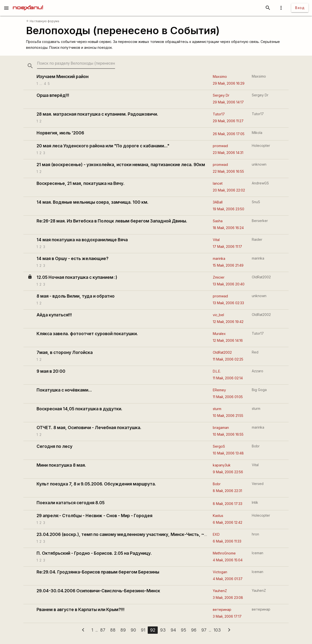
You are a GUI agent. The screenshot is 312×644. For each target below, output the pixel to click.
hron (255, 534)
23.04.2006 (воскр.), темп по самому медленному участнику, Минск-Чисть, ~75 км (126, 534)
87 (103, 630)
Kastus (218, 516)
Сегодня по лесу (54, 446)
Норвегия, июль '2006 (60, 133)
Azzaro (258, 371)
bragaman (221, 428)
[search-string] (76, 63)
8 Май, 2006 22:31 (227, 491)
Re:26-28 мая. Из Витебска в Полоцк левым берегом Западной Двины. (112, 221)
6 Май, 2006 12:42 (228, 522)
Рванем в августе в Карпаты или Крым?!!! (81, 609)
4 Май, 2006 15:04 (228, 560)
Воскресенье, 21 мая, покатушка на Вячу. (81, 183)
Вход (300, 8)
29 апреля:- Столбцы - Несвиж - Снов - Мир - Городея (94, 516)
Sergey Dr (221, 95)
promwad (220, 146)
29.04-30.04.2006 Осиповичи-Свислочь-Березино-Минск (98, 591)
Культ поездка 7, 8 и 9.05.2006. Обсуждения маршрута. (96, 484)
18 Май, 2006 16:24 (228, 228)
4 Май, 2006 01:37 (228, 579)
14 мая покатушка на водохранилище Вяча (82, 240)
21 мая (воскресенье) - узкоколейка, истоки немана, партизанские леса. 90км (121, 165)
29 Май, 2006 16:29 (229, 83)
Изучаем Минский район (63, 76)
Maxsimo (220, 76)
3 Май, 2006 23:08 (228, 598)
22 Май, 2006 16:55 (228, 171)
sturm (217, 409)
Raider (257, 239)
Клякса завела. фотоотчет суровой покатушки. (87, 334)
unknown (259, 164)
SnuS (256, 202)
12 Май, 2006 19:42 (228, 322)
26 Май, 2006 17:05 (229, 134)
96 (194, 630)
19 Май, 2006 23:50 (229, 209)
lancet (218, 183)
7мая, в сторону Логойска (65, 352)
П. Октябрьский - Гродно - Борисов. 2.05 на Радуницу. (94, 553)
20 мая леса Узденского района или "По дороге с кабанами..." (103, 146)
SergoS (219, 446)
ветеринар (222, 609)
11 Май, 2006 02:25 (228, 359)
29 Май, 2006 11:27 (228, 121)
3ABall (218, 202)
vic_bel (218, 315)
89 (123, 630)
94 (173, 630)
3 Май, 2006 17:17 (227, 616)
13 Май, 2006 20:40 (229, 284)
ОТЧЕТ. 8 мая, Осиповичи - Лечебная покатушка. (89, 428)
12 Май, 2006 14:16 (228, 340)
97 (204, 630)
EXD (216, 534)
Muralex (219, 334)
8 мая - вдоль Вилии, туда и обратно (76, 296)
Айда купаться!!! (54, 315)
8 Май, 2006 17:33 (228, 504)
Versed (258, 484)
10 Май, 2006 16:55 (228, 434)
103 (217, 630)
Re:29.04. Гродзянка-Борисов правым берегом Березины (98, 572)
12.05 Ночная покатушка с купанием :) (77, 277)
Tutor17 (219, 114)
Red (255, 352)
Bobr (256, 446)
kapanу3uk (222, 465)
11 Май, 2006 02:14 (228, 378)
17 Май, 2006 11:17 (227, 247)
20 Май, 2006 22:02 (229, 190)
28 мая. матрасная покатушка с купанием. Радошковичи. (97, 114)
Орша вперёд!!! (53, 95)
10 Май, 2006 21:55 (228, 416)
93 (163, 630)
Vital (216, 240)
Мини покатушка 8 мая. (61, 465)
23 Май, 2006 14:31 (228, 153)
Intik (255, 502)
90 (133, 630)
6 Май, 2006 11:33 (227, 541)
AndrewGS (260, 183)
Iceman (258, 553)
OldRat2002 (261, 277)
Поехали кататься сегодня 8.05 (71, 503)
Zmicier (219, 277)
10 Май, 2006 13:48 (228, 453)
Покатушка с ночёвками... (64, 390)
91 (143, 630)
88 (113, 630)
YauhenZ (220, 591)
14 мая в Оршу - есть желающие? (73, 258)
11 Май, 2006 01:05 (228, 397)
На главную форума (43, 21)
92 (153, 630)
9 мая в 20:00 (51, 371)
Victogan (220, 572)
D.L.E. (217, 371)
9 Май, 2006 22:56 (228, 472)
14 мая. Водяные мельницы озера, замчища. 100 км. (93, 202)
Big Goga (259, 390)
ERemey (219, 390)
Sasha (218, 221)
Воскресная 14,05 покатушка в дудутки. (79, 409)
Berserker (260, 221)
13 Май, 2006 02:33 (228, 303)
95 (184, 630)
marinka (219, 258)
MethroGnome (224, 553)
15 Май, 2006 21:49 (228, 265)
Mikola (257, 133)
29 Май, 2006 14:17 (228, 102)
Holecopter (261, 146)
